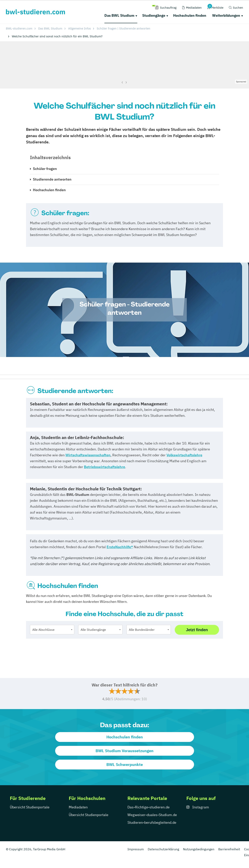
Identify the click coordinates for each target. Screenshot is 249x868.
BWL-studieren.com (19, 28)
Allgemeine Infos (79, 28)
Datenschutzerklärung (163, 849)
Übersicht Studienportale (30, 807)
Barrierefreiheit (229, 849)
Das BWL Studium (119, 15)
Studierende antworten (52, 179)
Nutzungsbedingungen (199, 849)
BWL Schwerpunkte (125, 764)
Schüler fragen (45, 169)
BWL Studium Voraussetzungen (124, 751)
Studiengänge (154, 15)
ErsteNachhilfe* (120, 547)
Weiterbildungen (226, 15)
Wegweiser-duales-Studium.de (152, 815)
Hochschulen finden (190, 15)
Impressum (136, 849)
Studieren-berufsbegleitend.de (152, 822)
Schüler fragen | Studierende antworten (124, 28)
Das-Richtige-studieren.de (149, 807)
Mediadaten (78, 807)
